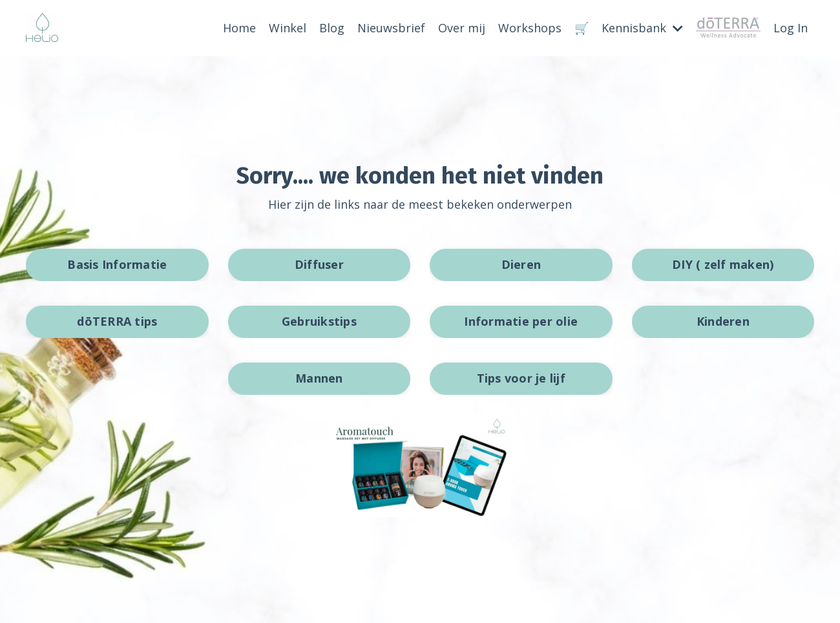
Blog (332, 28)
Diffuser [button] (319, 264)
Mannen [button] (319, 378)
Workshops (530, 28)
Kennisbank (642, 28)
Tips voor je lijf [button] (521, 378)
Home (239, 28)
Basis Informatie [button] (117, 264)
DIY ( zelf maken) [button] (723, 264)
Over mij (462, 28)
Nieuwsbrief (391, 28)
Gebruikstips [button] (319, 321)
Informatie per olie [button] (521, 321)
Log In (791, 28)
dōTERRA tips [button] (117, 321)
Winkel (288, 28)
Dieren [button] (521, 264)
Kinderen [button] (723, 321)
